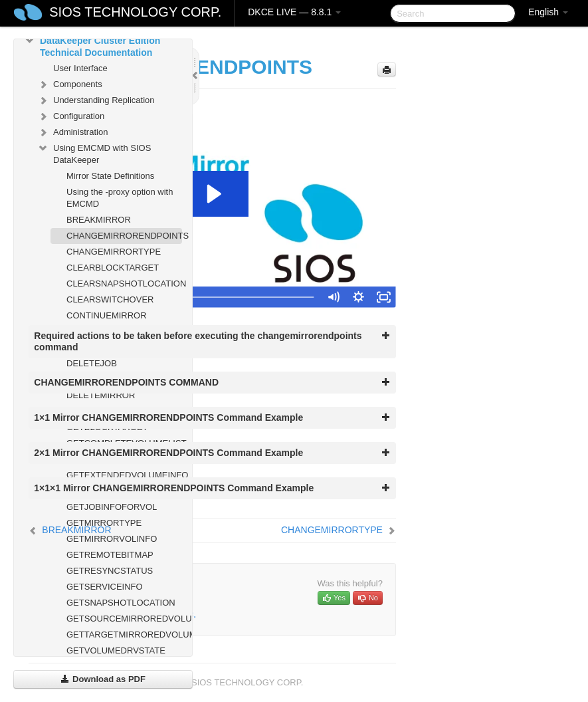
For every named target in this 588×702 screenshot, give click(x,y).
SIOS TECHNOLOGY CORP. (135, 12)
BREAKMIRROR (99, 220)
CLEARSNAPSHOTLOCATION (124, 284)
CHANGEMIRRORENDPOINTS (124, 236)
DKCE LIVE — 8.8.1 (294, 12)
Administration (72, 132)
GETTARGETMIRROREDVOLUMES (124, 635)
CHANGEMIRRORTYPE (114, 252)
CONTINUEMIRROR (107, 315)
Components (70, 84)
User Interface (80, 68)
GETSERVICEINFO (105, 587)
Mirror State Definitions (110, 176)
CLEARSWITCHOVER (110, 299)
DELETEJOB (92, 363)
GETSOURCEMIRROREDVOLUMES (124, 619)
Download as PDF (103, 679)
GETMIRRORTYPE (104, 523)
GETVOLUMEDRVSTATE (116, 650)
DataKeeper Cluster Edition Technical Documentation (92, 45)
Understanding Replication (96, 100)
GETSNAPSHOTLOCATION (121, 603)
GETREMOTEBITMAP (110, 555)
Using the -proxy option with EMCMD (120, 198)
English (548, 12)
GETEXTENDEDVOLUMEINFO (124, 475)
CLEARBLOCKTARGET (113, 268)
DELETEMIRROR (101, 395)
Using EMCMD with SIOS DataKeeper (94, 153)
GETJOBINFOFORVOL (112, 507)
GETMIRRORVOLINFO (112, 539)
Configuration (71, 116)
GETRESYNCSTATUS (110, 571)
